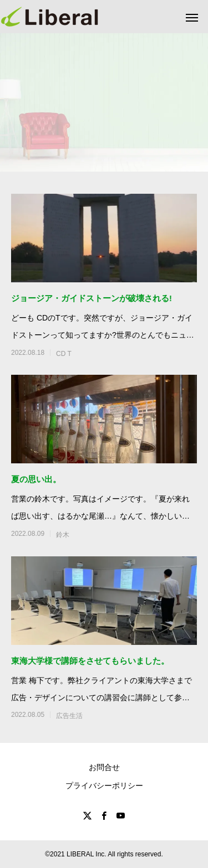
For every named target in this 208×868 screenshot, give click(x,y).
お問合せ (104, 767)
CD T (64, 354)
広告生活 (69, 716)
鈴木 (63, 535)
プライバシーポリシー (104, 786)
